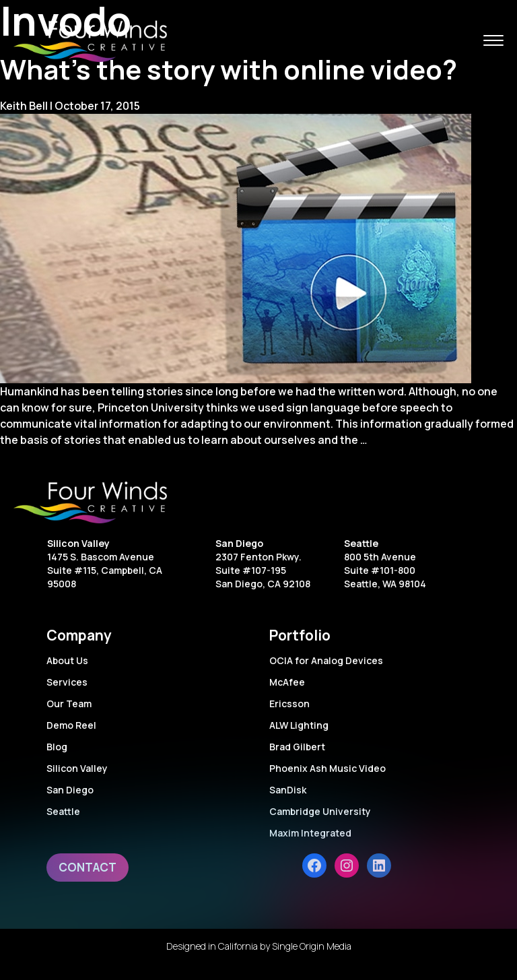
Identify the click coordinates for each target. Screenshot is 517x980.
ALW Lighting (299, 725)
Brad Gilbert (297, 747)
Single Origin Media (312, 946)
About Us (67, 660)
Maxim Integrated (310, 833)
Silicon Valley (78, 543)
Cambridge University (320, 811)
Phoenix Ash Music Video (328, 768)
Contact (88, 867)
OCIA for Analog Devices (326, 660)
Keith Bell (24, 106)
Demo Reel (71, 725)
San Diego (239, 543)
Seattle (361, 543)
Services (67, 682)
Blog (57, 747)
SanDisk (288, 790)
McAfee (287, 682)
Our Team (69, 704)
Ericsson (289, 704)
